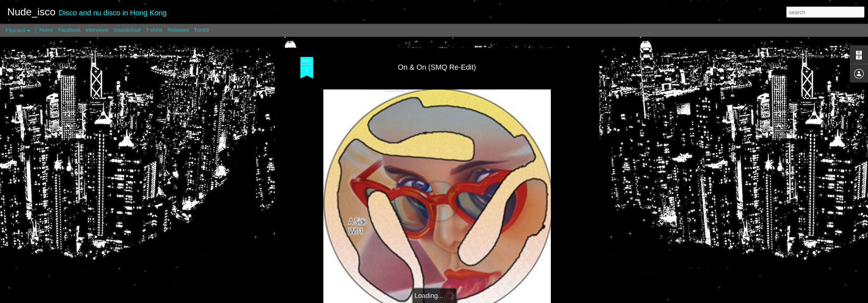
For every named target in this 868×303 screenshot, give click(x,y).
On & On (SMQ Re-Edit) (437, 67)
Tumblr (202, 30)
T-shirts (154, 30)
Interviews (97, 30)
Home (46, 30)
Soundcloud (127, 30)
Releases (178, 30)
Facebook (69, 30)
